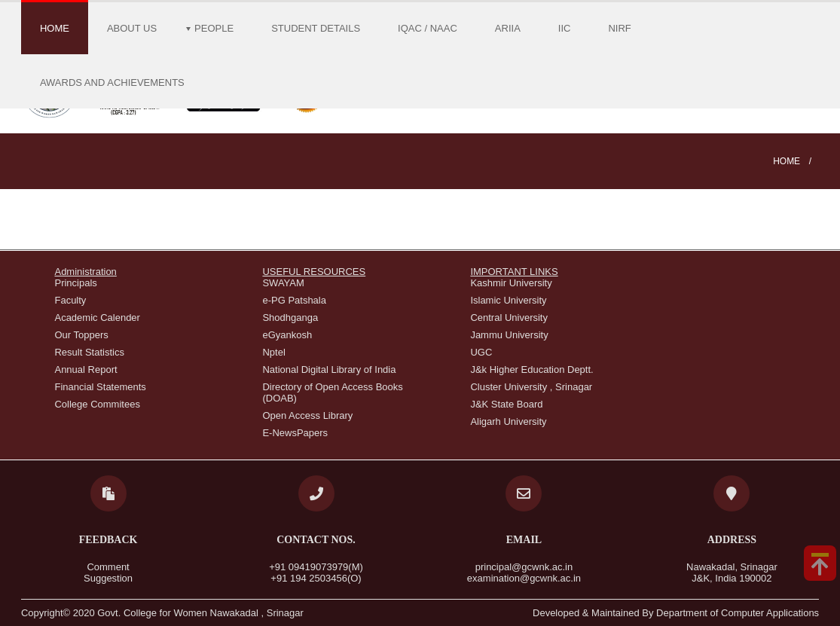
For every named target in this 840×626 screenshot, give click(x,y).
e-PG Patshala (294, 300)
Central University (509, 318)
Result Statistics (89, 352)
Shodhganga (290, 318)
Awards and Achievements (112, 82)
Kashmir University (511, 283)
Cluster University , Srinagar (531, 387)
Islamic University (508, 300)
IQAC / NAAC (428, 28)
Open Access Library (307, 415)
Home (55, 28)
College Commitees (97, 404)
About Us (132, 28)
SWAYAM (283, 283)
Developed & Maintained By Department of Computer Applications (676, 613)
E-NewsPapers (295, 433)
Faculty (70, 300)
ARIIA (508, 28)
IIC (565, 28)
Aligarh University (508, 421)
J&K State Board (506, 404)
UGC (481, 352)
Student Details (316, 28)
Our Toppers (81, 335)
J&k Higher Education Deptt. (531, 369)
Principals (75, 283)
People (214, 28)
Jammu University (509, 335)
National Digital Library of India (329, 369)
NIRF (619, 28)
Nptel (273, 352)
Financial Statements (100, 387)
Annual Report (86, 369)
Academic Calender (97, 318)
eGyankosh (287, 335)
